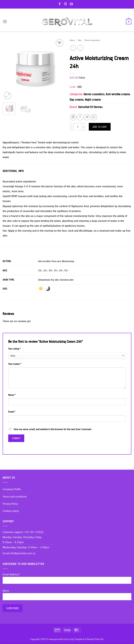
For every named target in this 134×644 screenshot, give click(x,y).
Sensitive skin (67, 280)
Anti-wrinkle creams (118, 94)
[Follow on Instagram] (66, 4)
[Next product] (73, 48)
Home (72, 40)
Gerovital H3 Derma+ (91, 107)
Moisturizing (68, 261)
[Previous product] (80, 48)
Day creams (77, 100)
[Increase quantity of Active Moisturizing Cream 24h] (84, 127)
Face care (56, 261)
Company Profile (12, 489)
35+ (56, 270)
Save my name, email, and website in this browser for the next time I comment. (53, 429)
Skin (80, 40)
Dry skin (55, 280)
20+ (40, 270)
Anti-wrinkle (44, 261)
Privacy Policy (10, 504)
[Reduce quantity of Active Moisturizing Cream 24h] (72, 127)
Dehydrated (44, 280)
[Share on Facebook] (80, 117)
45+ (61, 270)
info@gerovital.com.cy (23, 553)
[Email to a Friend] (94, 117)
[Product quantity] (78, 127)
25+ (46, 270)
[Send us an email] (72, 4)
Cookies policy (11, 511)
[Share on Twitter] (87, 117)
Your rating (14, 349)
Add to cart (100, 127)
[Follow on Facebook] (60, 4)
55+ (66, 270)
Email (12, 412)
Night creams (93, 100)
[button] (5, 22)
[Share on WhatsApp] (73, 117)
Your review (15, 364)
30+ (51, 270)
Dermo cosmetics (92, 40)
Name (12, 395)
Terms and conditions (15, 496)
